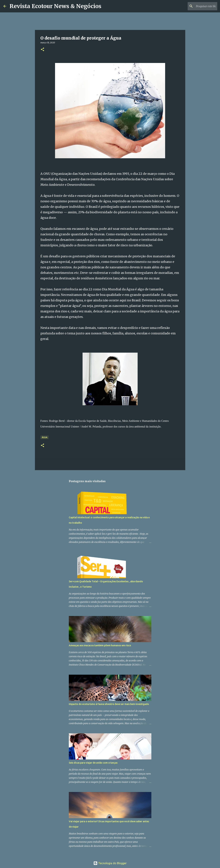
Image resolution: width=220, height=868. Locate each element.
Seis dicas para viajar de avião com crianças (93, 763)
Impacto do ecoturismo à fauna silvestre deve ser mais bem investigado (109, 704)
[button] (42, 50)
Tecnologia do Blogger (110, 863)
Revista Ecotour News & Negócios (55, 6)
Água (45, 437)
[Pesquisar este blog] (199, 6)
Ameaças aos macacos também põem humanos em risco (100, 645)
